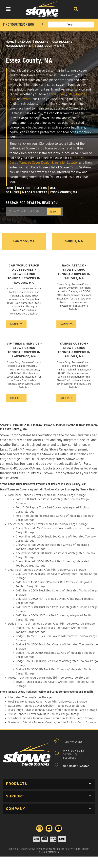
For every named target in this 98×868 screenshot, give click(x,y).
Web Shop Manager (49, 852)
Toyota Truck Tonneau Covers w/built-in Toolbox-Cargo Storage (48, 678)
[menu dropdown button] (8, 9)
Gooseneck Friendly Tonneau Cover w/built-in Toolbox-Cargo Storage (52, 722)
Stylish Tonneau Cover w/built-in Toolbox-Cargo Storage (44, 714)
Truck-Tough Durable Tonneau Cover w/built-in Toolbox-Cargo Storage (52, 710)
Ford (53, 94)
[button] (49, 784)
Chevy (62, 94)
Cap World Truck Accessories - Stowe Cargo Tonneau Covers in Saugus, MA (24, 274)
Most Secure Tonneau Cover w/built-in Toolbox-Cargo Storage (47, 702)
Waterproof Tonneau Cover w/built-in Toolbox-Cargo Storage (47, 706)
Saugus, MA (74, 241)
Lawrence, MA (24, 241)
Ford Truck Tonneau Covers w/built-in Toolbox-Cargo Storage (47, 495)
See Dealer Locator (72, 765)
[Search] (76, 9)
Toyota (26, 99)
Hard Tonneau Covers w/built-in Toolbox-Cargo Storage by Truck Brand (49, 489)
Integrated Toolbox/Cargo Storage (30, 697)
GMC (71, 94)
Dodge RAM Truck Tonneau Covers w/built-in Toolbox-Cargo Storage (51, 624)
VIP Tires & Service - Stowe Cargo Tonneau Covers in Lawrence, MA (24, 350)
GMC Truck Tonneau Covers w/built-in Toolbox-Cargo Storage (47, 570)
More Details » (29, 314)
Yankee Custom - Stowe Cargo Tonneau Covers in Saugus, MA (74, 350)
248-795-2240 (68, 741)
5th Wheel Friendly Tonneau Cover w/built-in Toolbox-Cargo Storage (51, 718)
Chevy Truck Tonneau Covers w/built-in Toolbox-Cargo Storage (48, 524)
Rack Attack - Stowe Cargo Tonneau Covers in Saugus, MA (74, 272)
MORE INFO (16, 324)
